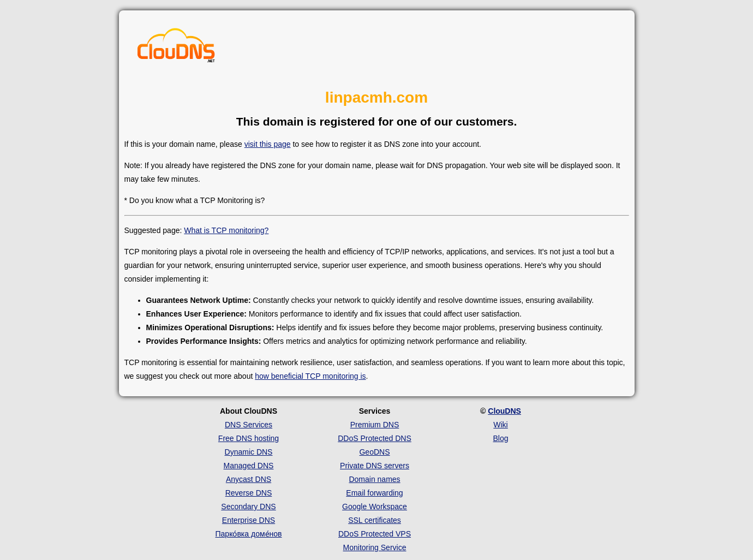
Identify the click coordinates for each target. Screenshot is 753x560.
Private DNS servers (375, 466)
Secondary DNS (248, 507)
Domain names (374, 479)
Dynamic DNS (249, 452)
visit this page (268, 144)
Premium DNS (375, 425)
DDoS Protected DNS (375, 438)
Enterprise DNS (249, 520)
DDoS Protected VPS (375, 534)
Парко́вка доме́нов (249, 534)
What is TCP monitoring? (226, 230)
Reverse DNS (249, 493)
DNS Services (249, 425)
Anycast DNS (249, 479)
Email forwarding (374, 493)
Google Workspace (375, 507)
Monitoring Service (375, 547)
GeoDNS (374, 452)
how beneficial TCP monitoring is (310, 376)
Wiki (500, 425)
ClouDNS (504, 411)
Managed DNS (249, 466)
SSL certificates (375, 520)
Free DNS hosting (249, 438)
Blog (500, 438)
